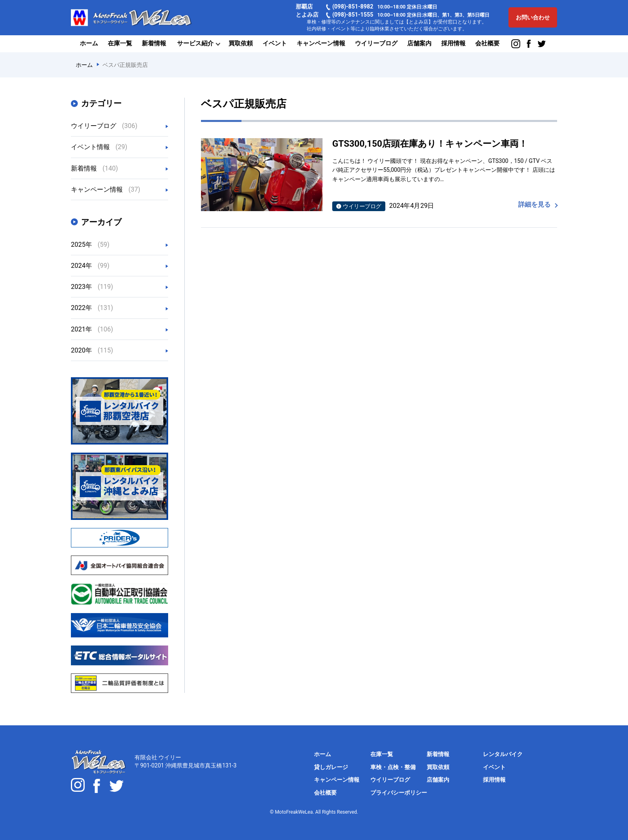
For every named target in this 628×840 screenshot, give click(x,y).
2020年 (92, 350)
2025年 (90, 245)
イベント (275, 43)
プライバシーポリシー (399, 793)
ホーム (89, 43)
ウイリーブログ (376, 43)
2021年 (92, 329)
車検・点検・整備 (393, 767)
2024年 (90, 266)
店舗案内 (419, 43)
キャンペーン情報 (321, 43)
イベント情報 (99, 147)
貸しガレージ (331, 767)
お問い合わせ (533, 17)
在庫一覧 (120, 43)
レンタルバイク (503, 754)
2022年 (92, 308)
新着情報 (154, 43)
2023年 (92, 287)
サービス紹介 (195, 43)
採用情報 (453, 43)
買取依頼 (241, 43)
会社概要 (487, 43)
